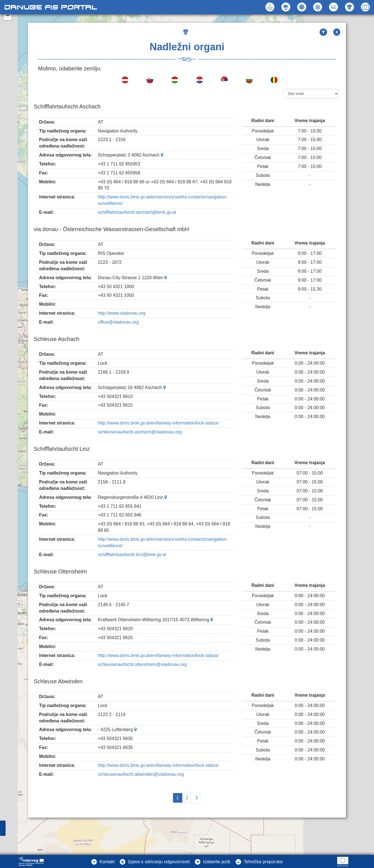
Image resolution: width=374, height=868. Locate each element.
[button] (334, 7)
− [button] (8, 16)
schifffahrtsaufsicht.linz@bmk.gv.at (132, 555)
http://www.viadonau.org (122, 313)
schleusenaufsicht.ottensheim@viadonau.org (142, 664)
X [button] (337, 32)
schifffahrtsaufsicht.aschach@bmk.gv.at (137, 212)
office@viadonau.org (118, 322)
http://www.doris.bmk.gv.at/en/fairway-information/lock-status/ (158, 423)
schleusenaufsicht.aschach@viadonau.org (140, 432)
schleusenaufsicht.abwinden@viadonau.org (141, 774)
